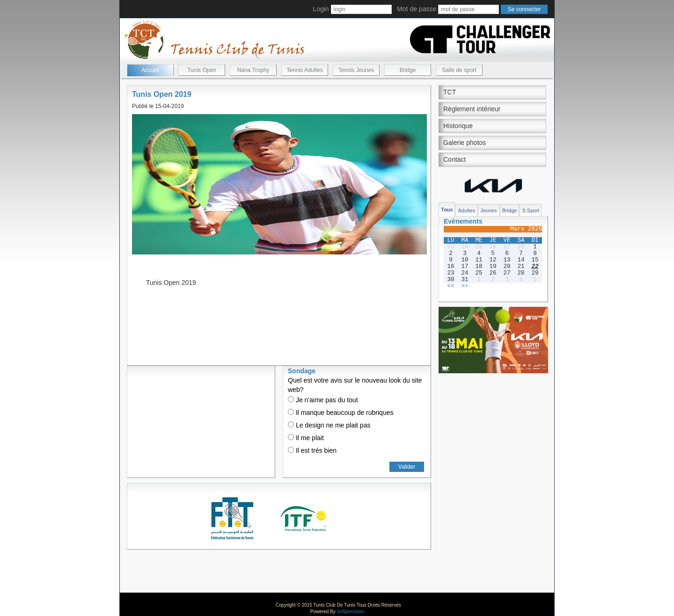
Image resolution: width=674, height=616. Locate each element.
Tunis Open (202, 70)
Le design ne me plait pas (329, 425)
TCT (450, 92)
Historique (458, 126)
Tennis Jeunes (356, 70)
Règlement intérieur (472, 109)
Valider (407, 467)
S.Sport (531, 210)
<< (451, 286)
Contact (454, 159)
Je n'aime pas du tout (323, 400)
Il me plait (306, 438)
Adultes (466, 210)
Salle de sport (459, 70)
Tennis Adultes (304, 70)
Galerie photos (465, 143)
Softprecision (350, 612)
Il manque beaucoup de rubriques (341, 413)
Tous (447, 210)
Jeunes (488, 210)
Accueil (150, 70)
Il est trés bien (312, 450)
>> (465, 286)
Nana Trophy (253, 70)
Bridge (408, 70)
